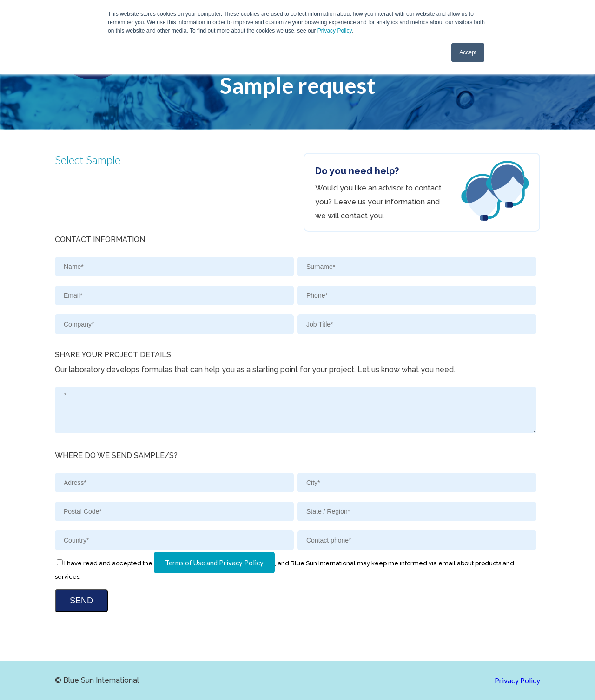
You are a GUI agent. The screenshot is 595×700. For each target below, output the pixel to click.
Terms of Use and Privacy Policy (214, 563)
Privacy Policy (335, 31)
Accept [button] (468, 52)
